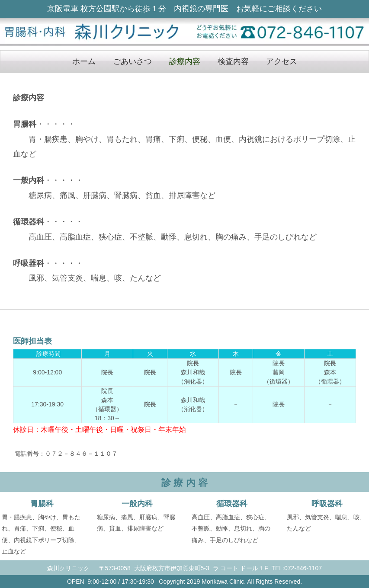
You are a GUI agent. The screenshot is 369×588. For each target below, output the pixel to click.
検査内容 (233, 61)
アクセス (282, 61)
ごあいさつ (132, 61)
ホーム (84, 61)
